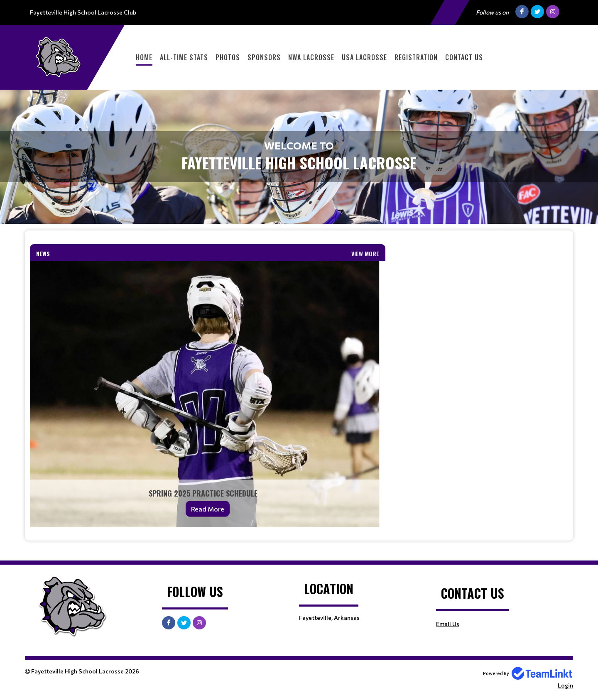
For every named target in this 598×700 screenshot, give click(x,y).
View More (365, 253)
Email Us (448, 624)
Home (144, 57)
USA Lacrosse (364, 57)
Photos (228, 57)
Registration (416, 57)
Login (565, 685)
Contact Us (464, 57)
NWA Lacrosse (311, 57)
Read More (208, 509)
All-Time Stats (184, 57)
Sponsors (264, 57)
